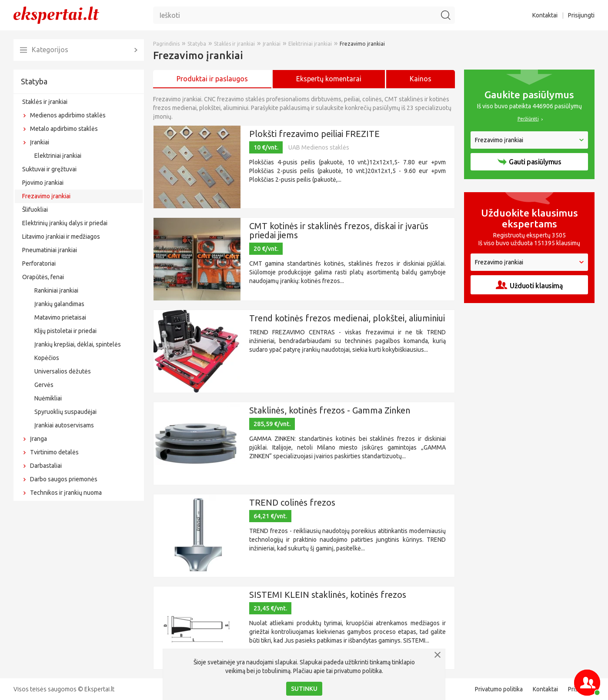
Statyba (34, 81)
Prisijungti (581, 15)
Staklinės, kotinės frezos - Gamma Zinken (330, 410)
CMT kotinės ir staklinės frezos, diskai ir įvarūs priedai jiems (339, 230)
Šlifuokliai (35, 210)
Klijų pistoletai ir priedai (65, 331)
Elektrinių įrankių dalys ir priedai (65, 223)
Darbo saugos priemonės (64, 479)
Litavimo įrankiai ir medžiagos (61, 237)
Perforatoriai (39, 263)
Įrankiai (40, 142)
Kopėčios (47, 358)
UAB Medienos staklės (319, 147)
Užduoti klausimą (529, 285)
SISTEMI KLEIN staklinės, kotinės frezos (328, 595)
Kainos (421, 79)
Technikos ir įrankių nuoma (66, 493)
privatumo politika (358, 671)
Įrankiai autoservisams (64, 425)
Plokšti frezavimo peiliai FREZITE (314, 134)
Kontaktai (545, 15)
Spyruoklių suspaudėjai (65, 412)
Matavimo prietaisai (60, 317)
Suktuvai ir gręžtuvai (49, 169)
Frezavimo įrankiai (46, 196)
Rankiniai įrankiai (56, 290)
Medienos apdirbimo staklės (68, 115)
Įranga (38, 439)
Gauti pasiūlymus (529, 162)
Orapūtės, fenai (43, 277)
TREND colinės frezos (292, 502)
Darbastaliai (46, 466)
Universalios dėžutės (63, 371)
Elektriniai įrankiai (58, 156)
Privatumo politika (499, 689)
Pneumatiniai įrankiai (50, 250)
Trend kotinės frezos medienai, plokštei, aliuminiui (347, 318)
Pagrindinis (166, 44)
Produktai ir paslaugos (212, 79)
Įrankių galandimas (59, 304)
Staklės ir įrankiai (45, 102)
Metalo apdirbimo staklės (64, 129)
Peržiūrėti (528, 119)
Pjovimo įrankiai (43, 183)
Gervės (44, 385)
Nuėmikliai (48, 398)
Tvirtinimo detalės (54, 452)
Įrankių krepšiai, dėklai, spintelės (78, 344)
